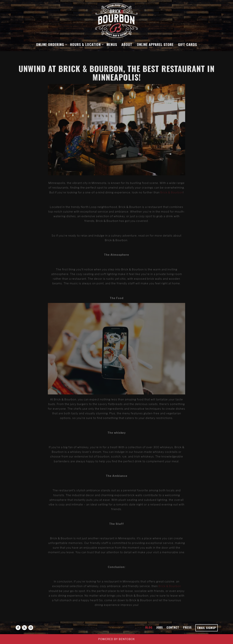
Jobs (160, 627)
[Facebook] (18, 628)
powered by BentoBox (116, 639)
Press (187, 627)
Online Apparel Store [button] (155, 44)
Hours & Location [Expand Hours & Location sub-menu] (86, 44)
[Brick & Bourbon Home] (117, 20)
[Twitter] (24, 628)
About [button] (127, 44)
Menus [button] (112, 44)
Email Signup (207, 628)
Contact (173, 627)
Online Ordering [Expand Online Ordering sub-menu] (51, 44)
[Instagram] (31, 628)
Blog (149, 627)
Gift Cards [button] (187, 44)
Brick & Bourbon (172, 192)
